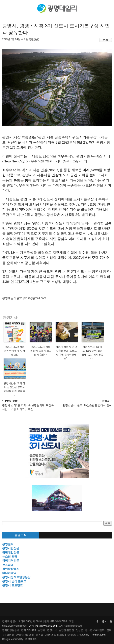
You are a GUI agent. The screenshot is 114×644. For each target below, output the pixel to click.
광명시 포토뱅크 (12, 585)
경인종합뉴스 (11, 569)
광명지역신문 (11, 561)
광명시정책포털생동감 (16, 577)
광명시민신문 (11, 548)
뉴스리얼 (8, 565)
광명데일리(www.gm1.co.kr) (44, 626)
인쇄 (106, 40)
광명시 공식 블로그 (14, 581)
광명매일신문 (11, 552)
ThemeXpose (98, 635)
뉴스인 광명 (10, 557)
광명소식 (21, 535)
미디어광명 (9, 573)
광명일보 (8, 544)
